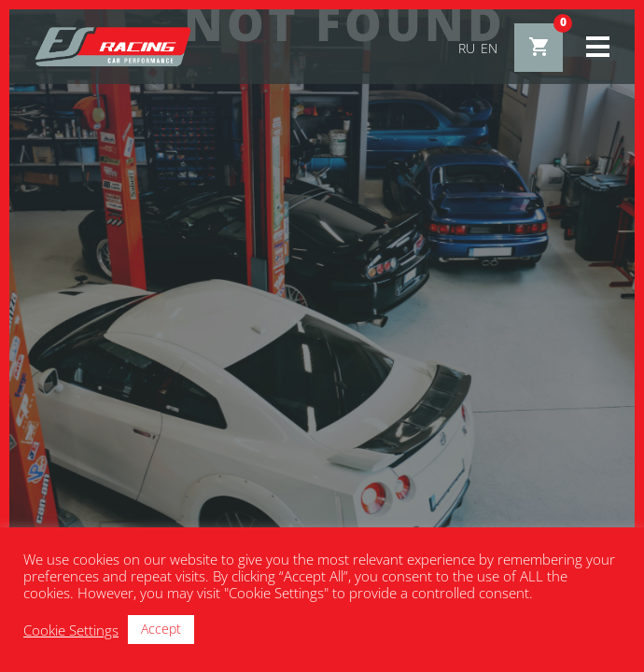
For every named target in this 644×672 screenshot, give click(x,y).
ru (467, 48)
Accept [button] (161, 629)
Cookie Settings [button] (71, 630)
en (489, 48)
